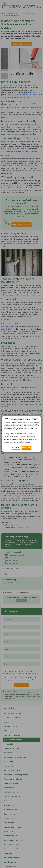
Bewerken (16, 448)
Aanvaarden (26, 448)
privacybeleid (20, 436)
